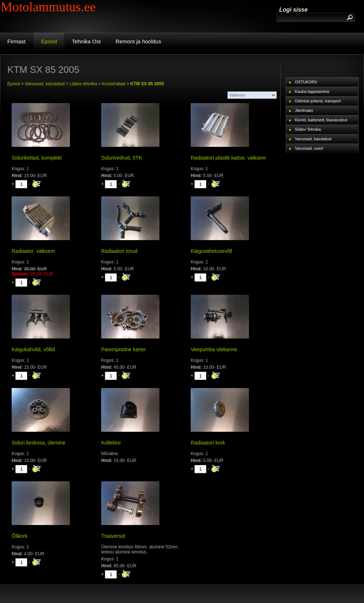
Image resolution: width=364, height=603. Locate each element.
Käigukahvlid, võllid (33, 349)
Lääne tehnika (83, 84)
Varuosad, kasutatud (45, 84)
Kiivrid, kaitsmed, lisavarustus (321, 120)
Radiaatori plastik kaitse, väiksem (228, 158)
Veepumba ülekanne (214, 349)
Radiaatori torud (119, 251)
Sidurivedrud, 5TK (122, 158)
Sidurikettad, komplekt (37, 158)
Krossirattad (114, 84)
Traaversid (113, 536)
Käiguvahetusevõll (211, 251)
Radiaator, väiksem (33, 251)
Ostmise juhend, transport (318, 101)
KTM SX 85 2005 (147, 84)
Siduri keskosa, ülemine (39, 443)
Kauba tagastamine (312, 91)
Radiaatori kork (208, 443)
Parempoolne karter (124, 349)
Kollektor (111, 443)
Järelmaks (304, 110)
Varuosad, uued (309, 148)
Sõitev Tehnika (308, 129)
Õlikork (20, 536)
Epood (14, 84)
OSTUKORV (306, 82)
